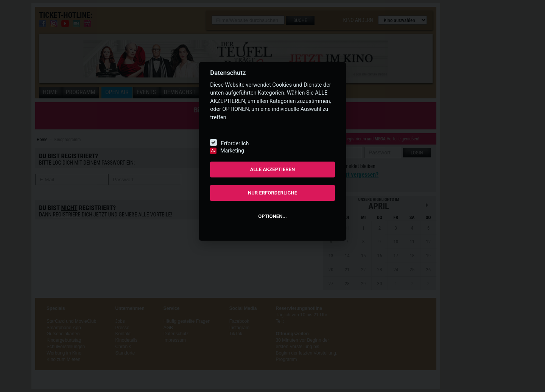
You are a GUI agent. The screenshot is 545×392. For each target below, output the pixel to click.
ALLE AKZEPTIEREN (273, 169)
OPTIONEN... (272, 216)
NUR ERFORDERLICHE (272, 193)
